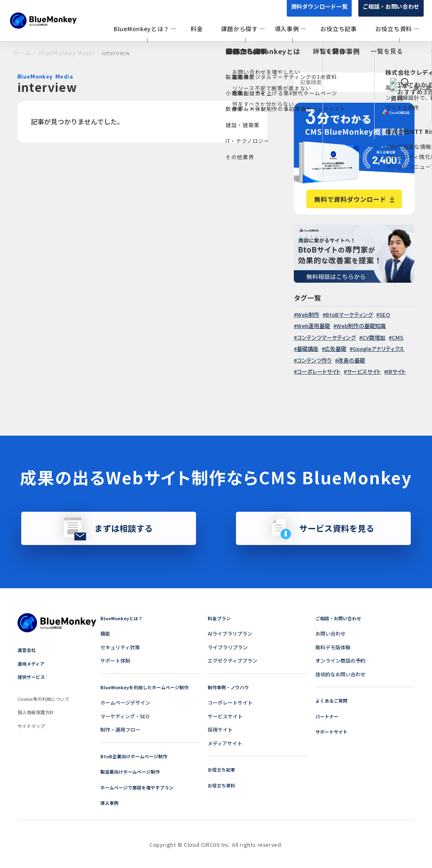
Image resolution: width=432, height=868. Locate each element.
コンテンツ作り (314, 360)
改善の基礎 (351, 360)
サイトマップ (32, 726)
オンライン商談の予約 (340, 660)
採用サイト (220, 729)
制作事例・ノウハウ (230, 687)
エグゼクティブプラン (232, 660)
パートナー (328, 716)
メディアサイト (225, 743)
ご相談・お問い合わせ (389, 12)
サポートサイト (333, 731)
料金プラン (220, 618)
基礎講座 (308, 349)
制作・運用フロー (120, 729)
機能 (105, 633)
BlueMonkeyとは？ (123, 618)
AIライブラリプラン (230, 633)
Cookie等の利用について (46, 699)
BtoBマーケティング (349, 314)
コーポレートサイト (319, 371)
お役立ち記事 (223, 769)
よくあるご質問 (333, 700)
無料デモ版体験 (333, 647)
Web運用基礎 (313, 326)
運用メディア (32, 663)
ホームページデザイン (125, 702)
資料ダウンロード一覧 (313, 12)
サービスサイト (364, 371)
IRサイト (396, 371)
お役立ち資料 (223, 785)
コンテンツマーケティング (326, 337)
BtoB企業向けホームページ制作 (137, 756)
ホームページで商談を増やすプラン (140, 787)
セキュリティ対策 (120, 647)
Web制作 (308, 314)
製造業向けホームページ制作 (133, 771)
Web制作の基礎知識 (361, 326)
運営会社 (27, 650)
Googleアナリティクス (378, 349)
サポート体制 (115, 660)
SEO (385, 314)
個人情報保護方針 (37, 712)
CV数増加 (374, 337)
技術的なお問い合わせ (340, 674)
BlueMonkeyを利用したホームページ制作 (148, 687)
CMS (397, 337)
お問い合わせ (330, 633)
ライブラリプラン (228, 647)
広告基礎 (335, 349)
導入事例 (110, 803)
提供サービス (32, 677)
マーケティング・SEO (125, 716)
